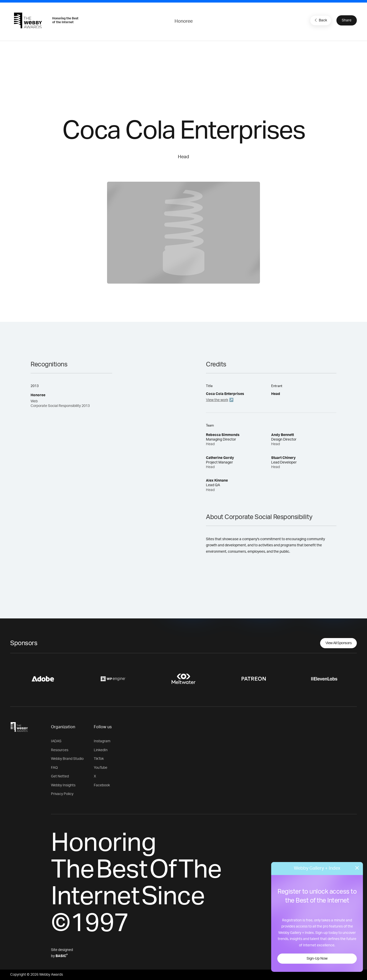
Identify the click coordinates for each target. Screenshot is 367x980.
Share (347, 20)
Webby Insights (63, 785)
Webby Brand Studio (67, 759)
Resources (60, 750)
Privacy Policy (62, 794)
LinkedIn (101, 750)
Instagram (102, 741)
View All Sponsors (339, 643)
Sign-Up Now (317, 959)
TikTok (99, 759)
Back (320, 20)
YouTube (101, 768)
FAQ (54, 768)
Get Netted (60, 776)
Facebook (102, 785)
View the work (217, 400)
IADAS (56, 741)
